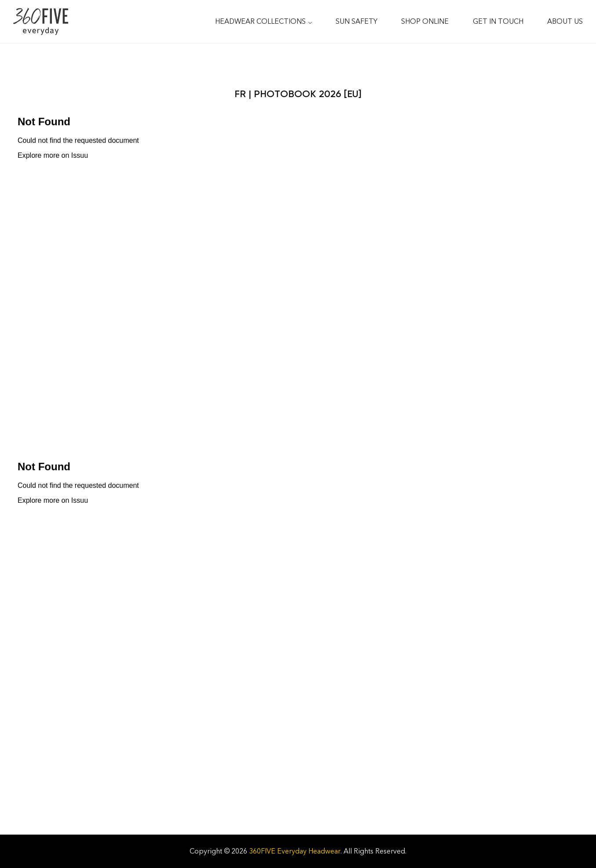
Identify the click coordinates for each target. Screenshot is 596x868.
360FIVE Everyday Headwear (295, 851)
